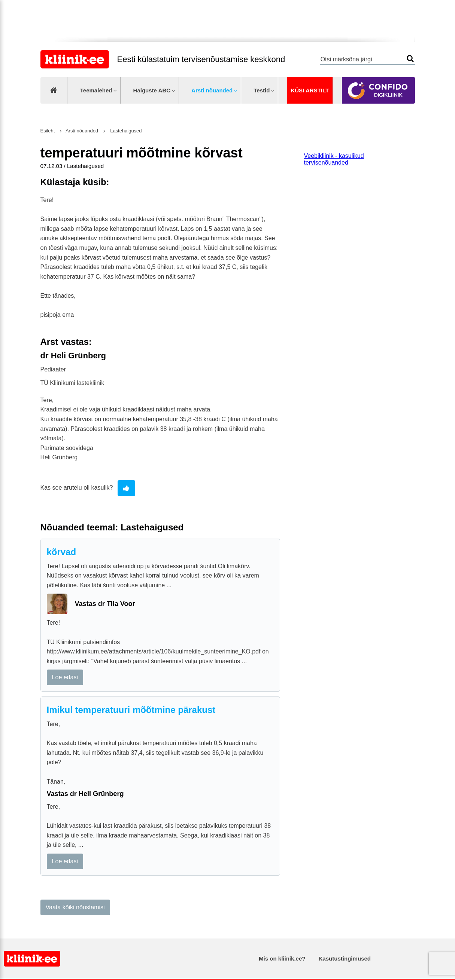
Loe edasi (65, 677)
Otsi (410, 59)
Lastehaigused (125, 131)
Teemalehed (96, 90)
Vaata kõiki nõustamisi (75, 907)
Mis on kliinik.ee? (282, 958)
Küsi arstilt (310, 90)
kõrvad (62, 552)
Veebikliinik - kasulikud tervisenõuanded (334, 159)
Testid (262, 90)
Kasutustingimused (345, 958)
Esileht (48, 131)
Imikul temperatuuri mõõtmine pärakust (131, 710)
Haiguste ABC (152, 90)
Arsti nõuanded (212, 90)
